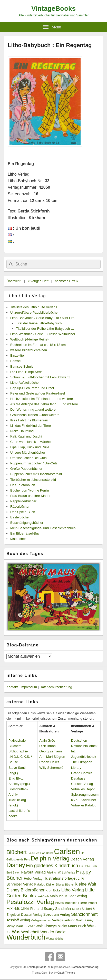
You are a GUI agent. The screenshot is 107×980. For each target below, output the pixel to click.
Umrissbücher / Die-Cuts (28, 458)
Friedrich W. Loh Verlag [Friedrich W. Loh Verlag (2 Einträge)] (61, 872)
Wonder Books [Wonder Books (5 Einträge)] (53, 932)
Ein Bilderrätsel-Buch (26, 533)
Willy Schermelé (51, 768)
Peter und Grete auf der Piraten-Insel (38, 393)
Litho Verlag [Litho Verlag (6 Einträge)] (73, 890)
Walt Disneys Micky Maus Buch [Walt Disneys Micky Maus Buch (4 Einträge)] (61, 926)
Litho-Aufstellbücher (25, 383)
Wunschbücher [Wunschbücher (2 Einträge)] (55, 939)
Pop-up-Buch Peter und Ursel (32, 388)
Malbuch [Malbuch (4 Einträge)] (57, 896)
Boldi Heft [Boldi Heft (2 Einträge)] (33, 853)
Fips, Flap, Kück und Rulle (30, 447)
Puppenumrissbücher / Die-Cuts (34, 463)
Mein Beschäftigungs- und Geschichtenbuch (43, 528)
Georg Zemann (50, 751)
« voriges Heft (38, 281)
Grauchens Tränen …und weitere (35, 415)
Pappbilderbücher (23, 501)
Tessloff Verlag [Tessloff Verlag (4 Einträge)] (18, 920)
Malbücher (18, 539)
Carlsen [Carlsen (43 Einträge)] (67, 851)
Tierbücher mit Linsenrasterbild (33, 480)
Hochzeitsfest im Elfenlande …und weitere (42, 399)
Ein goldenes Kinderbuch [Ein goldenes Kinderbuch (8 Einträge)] (52, 866)
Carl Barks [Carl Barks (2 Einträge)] (47, 853)
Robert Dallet (49, 762)
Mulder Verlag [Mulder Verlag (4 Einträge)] (76, 896)
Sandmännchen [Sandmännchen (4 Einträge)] (68, 909)
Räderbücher (20, 507)
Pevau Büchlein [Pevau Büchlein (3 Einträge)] (66, 903)
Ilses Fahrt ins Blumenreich (30, 420)
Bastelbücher (20, 517)
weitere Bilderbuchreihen (29, 350)
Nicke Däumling (22, 431)
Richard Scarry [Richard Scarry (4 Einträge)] (42, 909)
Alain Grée (47, 741)
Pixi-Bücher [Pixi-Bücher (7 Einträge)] (18, 908)
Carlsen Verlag (82, 784)
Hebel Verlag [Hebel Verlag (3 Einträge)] (33, 879)
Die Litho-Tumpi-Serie (26, 372)
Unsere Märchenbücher (28, 452)
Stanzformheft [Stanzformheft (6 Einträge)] (84, 914)
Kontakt (12, 687)
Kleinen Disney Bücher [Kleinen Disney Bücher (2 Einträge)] (60, 885)
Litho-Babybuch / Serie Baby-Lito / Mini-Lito (42, 318)
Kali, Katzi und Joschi (26, 436)
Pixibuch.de (17, 741)
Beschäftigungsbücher (27, 523)
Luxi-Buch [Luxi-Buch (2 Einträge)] (43, 896)
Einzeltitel (17, 355)
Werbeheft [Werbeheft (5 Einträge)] (30, 932)
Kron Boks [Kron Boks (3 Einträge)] (53, 890)
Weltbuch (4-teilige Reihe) (29, 339)
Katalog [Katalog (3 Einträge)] (40, 885)
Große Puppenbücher (26, 469)
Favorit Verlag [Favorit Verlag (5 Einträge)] (34, 872)
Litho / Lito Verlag (26, 296)
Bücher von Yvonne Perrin (30, 490)
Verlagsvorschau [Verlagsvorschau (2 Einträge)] (41, 920)
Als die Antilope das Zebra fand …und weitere (44, 404)
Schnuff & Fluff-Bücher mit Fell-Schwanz (40, 377)
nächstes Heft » (66, 281)
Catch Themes (66, 973)
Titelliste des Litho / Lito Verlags (34, 307)
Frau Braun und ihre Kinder (30, 496)
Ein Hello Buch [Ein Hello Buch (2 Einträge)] (88, 866)
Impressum (29, 687)
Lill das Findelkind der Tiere (31, 426)
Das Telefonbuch (23, 485)
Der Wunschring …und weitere (33, 409)
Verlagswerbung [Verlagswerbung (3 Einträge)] (64, 920)
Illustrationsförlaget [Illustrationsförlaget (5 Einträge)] (60, 878)
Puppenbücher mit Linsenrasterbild (36, 474)
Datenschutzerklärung (56, 687)
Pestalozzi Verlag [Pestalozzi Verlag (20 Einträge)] (30, 902)
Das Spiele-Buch (23, 512)
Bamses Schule (22, 366)
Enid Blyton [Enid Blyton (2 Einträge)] (13, 872)
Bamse (15, 361)
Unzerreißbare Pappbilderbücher (35, 312)
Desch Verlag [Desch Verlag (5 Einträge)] (82, 859)
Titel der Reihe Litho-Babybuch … (41, 323)
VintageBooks (53, 8)
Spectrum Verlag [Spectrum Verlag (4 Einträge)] (57, 914)
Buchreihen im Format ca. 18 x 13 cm (38, 345)
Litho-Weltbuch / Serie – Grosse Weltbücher (43, 334)
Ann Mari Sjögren (52, 757)
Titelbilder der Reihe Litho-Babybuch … (45, 329)
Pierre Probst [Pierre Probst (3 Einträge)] (88, 903)
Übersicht (13, 281)
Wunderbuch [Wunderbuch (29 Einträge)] (26, 937)
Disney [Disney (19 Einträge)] (16, 865)
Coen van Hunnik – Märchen (31, 442)
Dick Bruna (47, 746)
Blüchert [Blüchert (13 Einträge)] (17, 852)
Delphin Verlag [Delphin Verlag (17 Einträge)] (50, 858)
